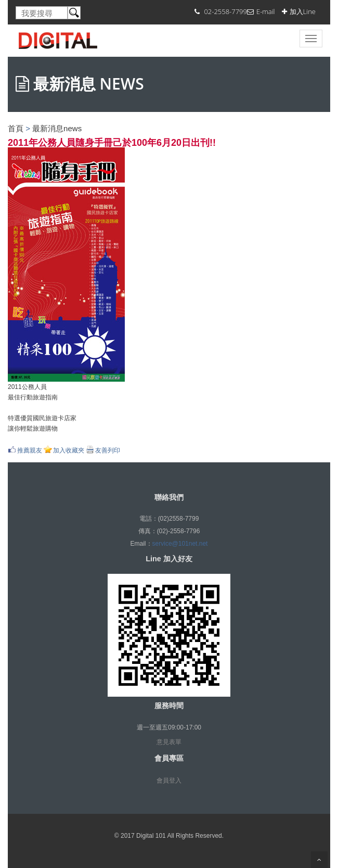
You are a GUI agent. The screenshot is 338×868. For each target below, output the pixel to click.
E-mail (266, 11)
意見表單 (169, 742)
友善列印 (108, 450)
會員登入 (169, 781)
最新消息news (57, 128)
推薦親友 (30, 450)
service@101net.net (180, 544)
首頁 (16, 128)
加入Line (303, 11)
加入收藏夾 (69, 450)
